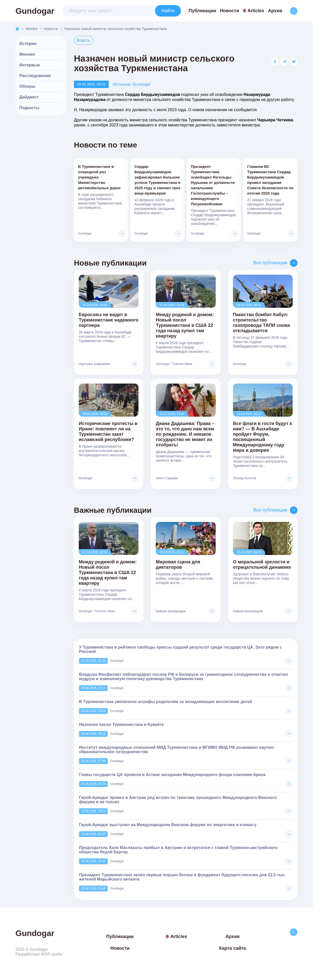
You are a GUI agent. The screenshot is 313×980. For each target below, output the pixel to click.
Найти (168, 11)
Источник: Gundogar (132, 84)
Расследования (35, 76)
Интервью (30, 65)
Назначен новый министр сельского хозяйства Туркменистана (115, 29)
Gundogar (35, 11)
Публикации (202, 11)
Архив (275, 11)
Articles (254, 11)
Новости (230, 11)
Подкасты (29, 108)
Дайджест (29, 97)
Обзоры (27, 86)
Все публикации (270, 263)
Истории (28, 44)
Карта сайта (232, 948)
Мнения (27, 54)
